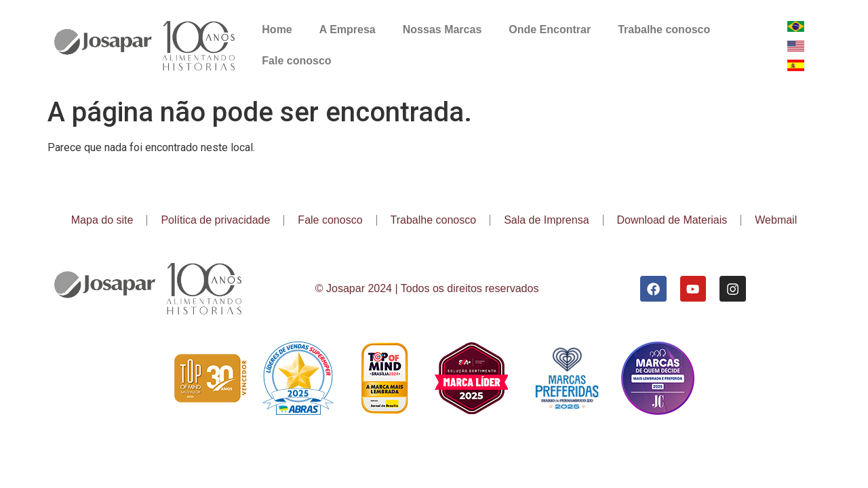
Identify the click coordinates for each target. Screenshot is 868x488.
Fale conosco (296, 61)
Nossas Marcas (442, 29)
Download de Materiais (672, 220)
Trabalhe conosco (664, 29)
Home (277, 29)
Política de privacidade (215, 220)
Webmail (776, 220)
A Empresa (348, 29)
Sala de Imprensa (546, 220)
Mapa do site (102, 220)
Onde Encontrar (550, 29)
